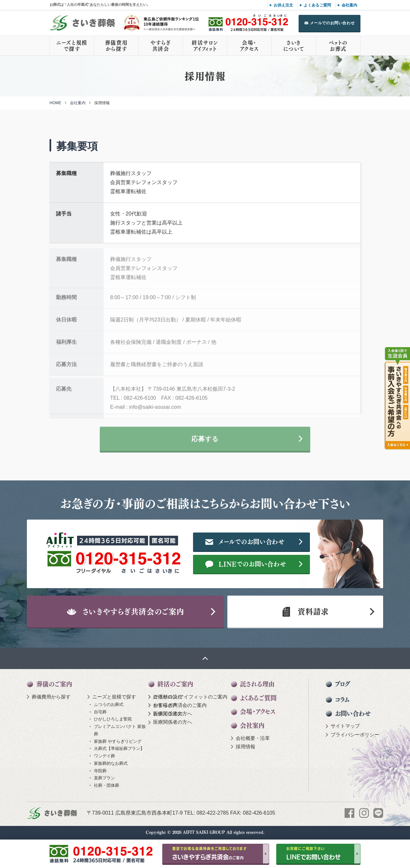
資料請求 (305, 611)
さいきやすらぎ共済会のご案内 (126, 611)
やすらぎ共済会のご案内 (180, 705)
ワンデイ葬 (104, 756)
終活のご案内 (175, 684)
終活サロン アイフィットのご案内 (190, 697)
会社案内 (349, 5)
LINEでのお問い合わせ (246, 564)
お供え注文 (283, 5)
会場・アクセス (249, 46)
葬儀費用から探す (116, 46)
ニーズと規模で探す (72, 46)
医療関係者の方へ (173, 714)
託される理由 (257, 684)
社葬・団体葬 (107, 785)
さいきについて (294, 46)
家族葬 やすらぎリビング (118, 741)
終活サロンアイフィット (205, 46)
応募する (205, 442)
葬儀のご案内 (54, 684)
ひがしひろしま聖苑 (113, 719)
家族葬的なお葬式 (111, 763)
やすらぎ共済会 (161, 46)
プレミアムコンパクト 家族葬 (120, 730)
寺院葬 (100, 771)
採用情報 (245, 747)
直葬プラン (104, 778)
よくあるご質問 (317, 5)
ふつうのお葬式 (109, 704)
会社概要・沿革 (253, 738)
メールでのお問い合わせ (332, 23)
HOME (55, 103)
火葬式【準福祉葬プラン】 (119, 748)
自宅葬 (100, 712)
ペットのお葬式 (338, 46)
